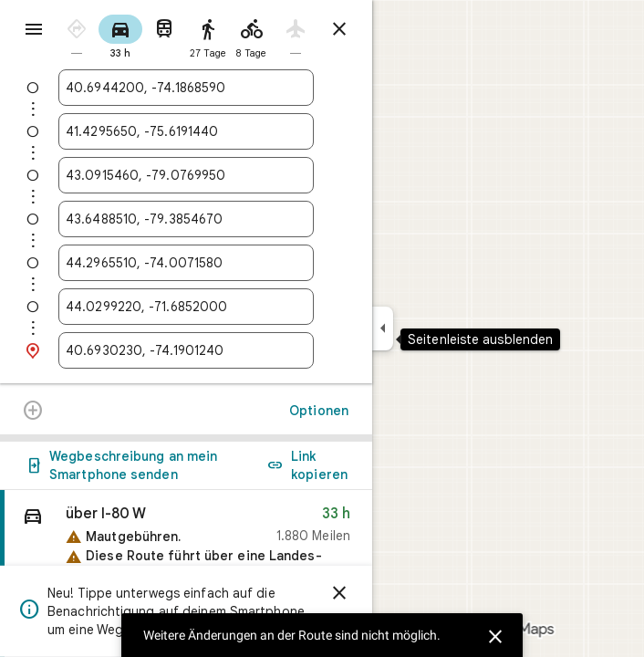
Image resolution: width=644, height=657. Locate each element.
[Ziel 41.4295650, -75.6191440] (186, 131)
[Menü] (34, 29)
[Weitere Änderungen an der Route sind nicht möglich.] (33, 412)
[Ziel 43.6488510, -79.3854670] (186, 219)
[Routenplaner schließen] (339, 29)
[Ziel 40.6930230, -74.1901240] (186, 350)
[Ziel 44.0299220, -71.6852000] (186, 307)
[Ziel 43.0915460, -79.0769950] (186, 175)
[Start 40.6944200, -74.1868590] (186, 88)
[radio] (77, 35)
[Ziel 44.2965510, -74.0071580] (186, 263)
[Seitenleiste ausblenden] (383, 328)
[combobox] (186, 88)
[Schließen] (493, 634)
